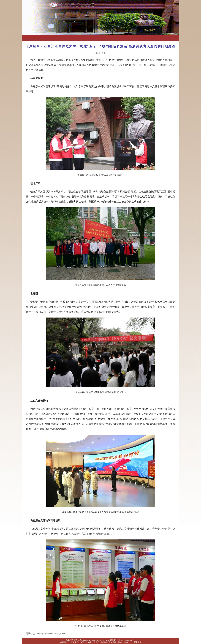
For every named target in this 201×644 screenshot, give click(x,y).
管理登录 (137, 642)
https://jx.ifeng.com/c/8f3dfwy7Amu (51, 634)
